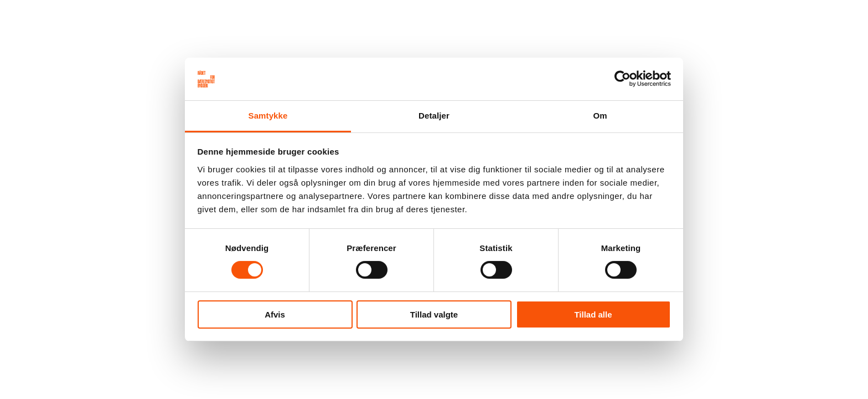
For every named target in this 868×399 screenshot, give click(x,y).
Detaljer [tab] (434, 116)
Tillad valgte (434, 314)
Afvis (275, 314)
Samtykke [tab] (268, 116)
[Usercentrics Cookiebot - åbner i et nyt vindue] (622, 79)
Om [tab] (600, 116)
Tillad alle (593, 314)
